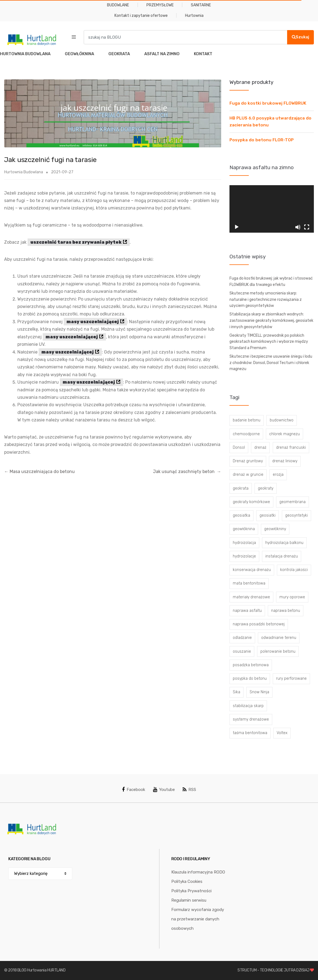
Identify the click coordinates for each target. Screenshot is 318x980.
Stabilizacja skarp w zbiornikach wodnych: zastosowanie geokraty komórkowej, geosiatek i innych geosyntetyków (271, 320)
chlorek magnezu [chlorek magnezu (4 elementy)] (284, 434)
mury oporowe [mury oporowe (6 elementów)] (292, 597)
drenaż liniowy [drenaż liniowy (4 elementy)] (285, 461)
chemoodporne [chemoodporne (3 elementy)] (246, 434)
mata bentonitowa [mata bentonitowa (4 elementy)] (249, 583)
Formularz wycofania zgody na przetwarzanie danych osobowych (198, 919)
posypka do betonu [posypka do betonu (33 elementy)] (250, 678)
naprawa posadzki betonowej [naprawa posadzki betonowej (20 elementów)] (259, 624)
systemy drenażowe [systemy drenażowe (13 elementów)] (251, 719)
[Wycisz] (298, 227)
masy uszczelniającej (93, 322)
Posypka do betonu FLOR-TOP (262, 140)
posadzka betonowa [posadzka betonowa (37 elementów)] (251, 665)
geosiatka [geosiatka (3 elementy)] (241, 515)
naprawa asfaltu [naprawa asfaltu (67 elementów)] (247, 611)
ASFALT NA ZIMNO (162, 54)
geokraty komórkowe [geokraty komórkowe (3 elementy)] (251, 502)
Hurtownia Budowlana (24, 172)
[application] (272, 209)
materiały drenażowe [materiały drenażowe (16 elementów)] (251, 597)
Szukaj (300, 37)
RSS (189, 790)
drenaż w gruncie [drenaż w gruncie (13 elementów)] (248, 475)
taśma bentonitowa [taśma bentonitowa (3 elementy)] (250, 733)
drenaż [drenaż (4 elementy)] (260, 447)
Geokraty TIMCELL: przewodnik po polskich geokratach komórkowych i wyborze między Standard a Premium (269, 342)
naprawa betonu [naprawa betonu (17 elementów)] (286, 611)
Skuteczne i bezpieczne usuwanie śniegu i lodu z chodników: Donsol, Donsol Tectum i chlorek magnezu (271, 363)
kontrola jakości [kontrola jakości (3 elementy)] (294, 570)
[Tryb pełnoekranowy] (307, 227)
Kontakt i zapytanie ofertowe (141, 16)
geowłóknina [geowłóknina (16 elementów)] (244, 529)
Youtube (164, 790)
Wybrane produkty (251, 82)
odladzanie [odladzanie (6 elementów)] (242, 638)
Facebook (133, 790)
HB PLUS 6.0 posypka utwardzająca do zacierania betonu (270, 122)
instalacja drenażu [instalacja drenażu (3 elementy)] (282, 556)
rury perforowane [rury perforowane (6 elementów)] (291, 678)
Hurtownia (194, 16)
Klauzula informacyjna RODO (198, 872)
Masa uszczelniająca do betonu (39, 472)
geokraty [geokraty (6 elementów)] (266, 488)
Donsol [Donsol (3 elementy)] (239, 447)
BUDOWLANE (118, 5)
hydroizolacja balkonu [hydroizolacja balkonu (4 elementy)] (284, 543)
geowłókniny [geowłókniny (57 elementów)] (275, 529)
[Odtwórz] (237, 227)
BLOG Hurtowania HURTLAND (42, 970)
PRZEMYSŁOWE (160, 5)
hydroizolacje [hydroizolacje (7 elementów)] (244, 556)
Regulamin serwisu (189, 900)
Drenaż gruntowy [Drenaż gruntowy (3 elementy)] (248, 461)
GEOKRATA (119, 54)
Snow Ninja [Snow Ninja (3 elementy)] (259, 692)
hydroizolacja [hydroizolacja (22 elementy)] (244, 543)
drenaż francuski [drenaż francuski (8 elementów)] (291, 447)
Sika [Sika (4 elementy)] (237, 692)
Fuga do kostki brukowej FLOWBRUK (268, 103)
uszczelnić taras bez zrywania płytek (76, 242)
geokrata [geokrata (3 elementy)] (241, 488)
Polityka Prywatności (191, 891)
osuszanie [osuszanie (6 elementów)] (242, 651)
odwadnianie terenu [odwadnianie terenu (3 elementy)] (279, 638)
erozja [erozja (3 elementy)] (278, 475)
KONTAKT (203, 54)
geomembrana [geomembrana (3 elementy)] (292, 502)
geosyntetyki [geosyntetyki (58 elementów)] (296, 515)
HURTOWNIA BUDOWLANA (25, 54)
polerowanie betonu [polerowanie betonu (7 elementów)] (278, 651)
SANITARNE (201, 5)
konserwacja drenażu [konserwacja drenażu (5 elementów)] (252, 570)
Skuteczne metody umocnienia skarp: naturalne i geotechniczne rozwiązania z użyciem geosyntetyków (266, 299)
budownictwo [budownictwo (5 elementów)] (282, 420)
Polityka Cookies (187, 881)
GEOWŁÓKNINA (79, 54)
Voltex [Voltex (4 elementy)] (282, 733)
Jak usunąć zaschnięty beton (187, 472)
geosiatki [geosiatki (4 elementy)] (268, 515)
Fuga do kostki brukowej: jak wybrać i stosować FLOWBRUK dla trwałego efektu (271, 281)
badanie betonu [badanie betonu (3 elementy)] (247, 420)
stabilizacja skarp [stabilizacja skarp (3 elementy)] (248, 706)
